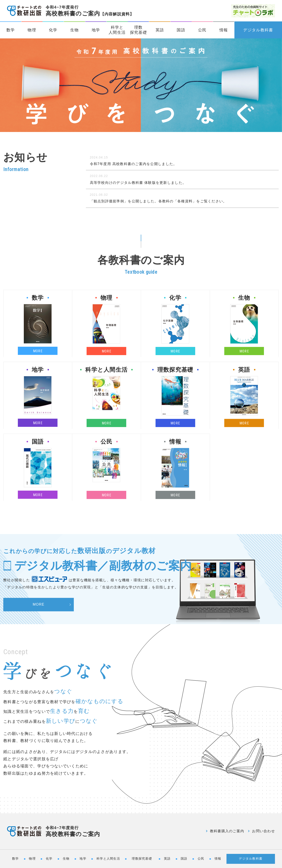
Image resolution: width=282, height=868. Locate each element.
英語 (160, 30)
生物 (75, 30)
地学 (96, 30)
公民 (202, 30)
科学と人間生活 (117, 30)
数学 (11, 30)
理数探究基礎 (138, 30)
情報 (224, 30)
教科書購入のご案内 (227, 831)
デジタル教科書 (258, 30)
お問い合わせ (263, 831)
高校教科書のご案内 (90, 11)
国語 (181, 30)
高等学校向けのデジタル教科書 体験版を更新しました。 (138, 183)
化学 (53, 30)
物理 (32, 30)
